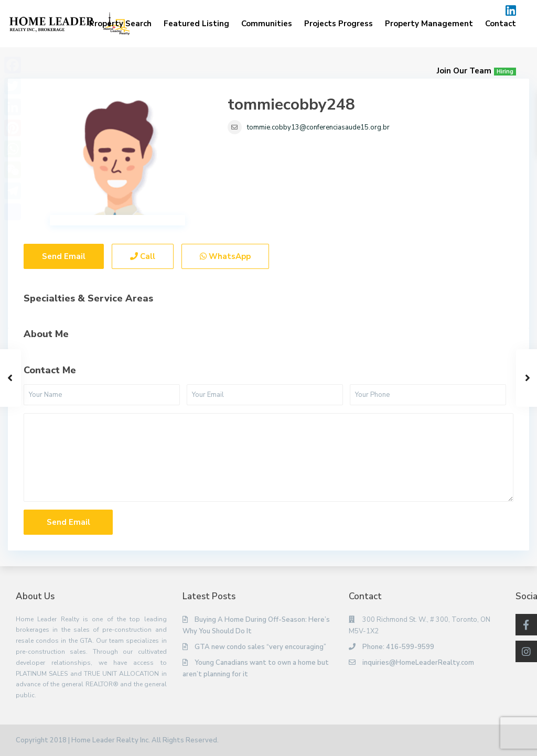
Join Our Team (476, 71)
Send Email (64, 256)
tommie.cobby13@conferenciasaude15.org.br (318, 127)
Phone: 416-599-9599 (398, 647)
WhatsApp (225, 256)
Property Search (120, 24)
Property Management (429, 24)
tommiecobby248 (291, 105)
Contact (501, 24)
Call (143, 256)
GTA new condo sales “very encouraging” (260, 647)
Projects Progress (339, 24)
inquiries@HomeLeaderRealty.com (418, 663)
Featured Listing (196, 24)
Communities (267, 24)
